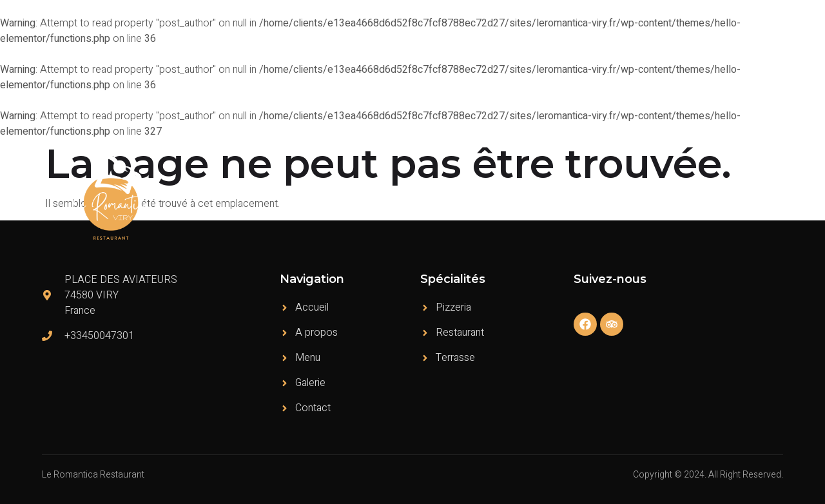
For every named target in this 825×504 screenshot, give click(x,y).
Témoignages (639, 197)
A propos (524, 197)
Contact (756, 197)
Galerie (704, 197)
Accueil (468, 197)
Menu (577, 197)
